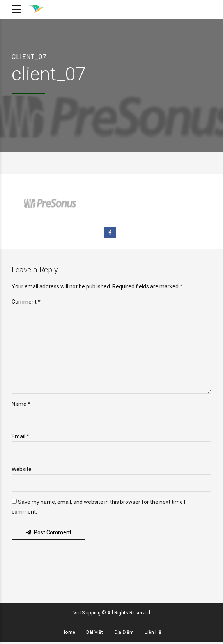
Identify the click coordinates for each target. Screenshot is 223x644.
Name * (21, 405)
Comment (26, 302)
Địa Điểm (124, 634)
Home (68, 634)
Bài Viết (95, 634)
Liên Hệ (153, 634)
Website (22, 471)
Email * (20, 438)
